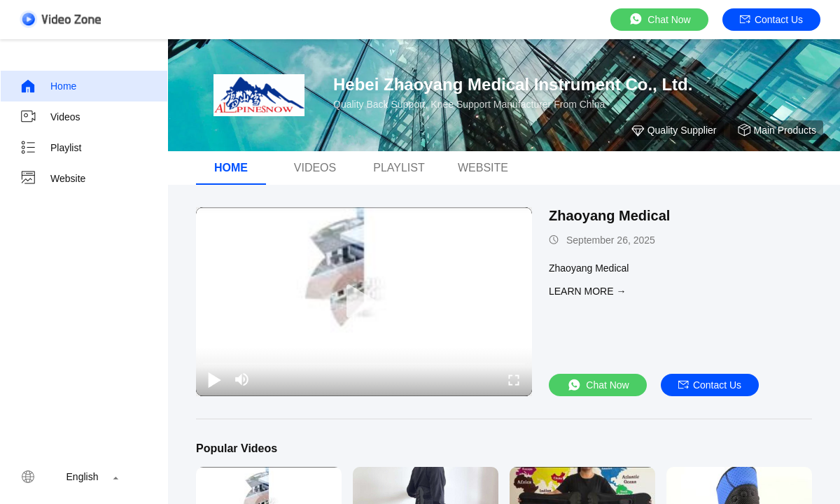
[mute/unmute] (242, 379)
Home (48, 86)
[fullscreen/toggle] (514, 379)
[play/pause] (214, 379)
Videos (50, 117)
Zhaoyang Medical (609, 216)
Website (52, 178)
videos (315, 168)
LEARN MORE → (587, 291)
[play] (364, 302)
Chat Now (659, 19)
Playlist (50, 148)
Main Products (777, 130)
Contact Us (771, 20)
